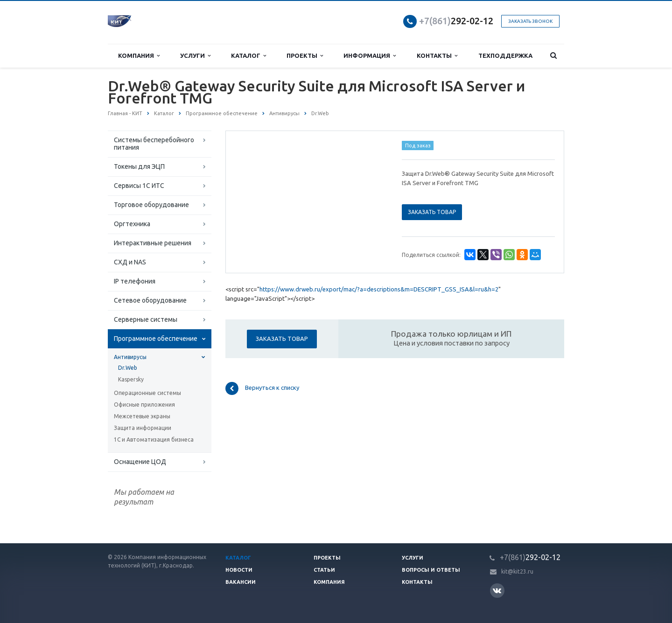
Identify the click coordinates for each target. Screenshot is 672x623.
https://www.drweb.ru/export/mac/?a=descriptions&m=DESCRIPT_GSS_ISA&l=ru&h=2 (379, 289)
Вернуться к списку (262, 388)
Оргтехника (132, 224)
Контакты (437, 56)
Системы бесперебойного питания (154, 144)
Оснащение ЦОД (140, 462)
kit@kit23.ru (517, 571)
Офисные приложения (144, 405)
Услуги (195, 56)
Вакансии (241, 582)
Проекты (305, 56)
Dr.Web (128, 368)
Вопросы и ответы (431, 570)
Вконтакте (497, 590)
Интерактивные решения (153, 243)
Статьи (324, 570)
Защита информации (143, 428)
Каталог (248, 56)
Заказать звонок (530, 21)
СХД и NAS (130, 262)
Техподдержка (505, 55)
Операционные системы (147, 393)
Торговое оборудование (151, 205)
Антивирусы (130, 357)
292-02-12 (456, 21)
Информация (370, 56)
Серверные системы (146, 319)
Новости (239, 570)
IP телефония (135, 281)
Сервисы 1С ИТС (139, 186)
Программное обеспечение (156, 339)
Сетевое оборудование (150, 300)
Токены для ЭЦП (139, 166)
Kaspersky (131, 379)
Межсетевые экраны (142, 416)
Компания (139, 56)
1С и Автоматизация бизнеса (154, 440)
